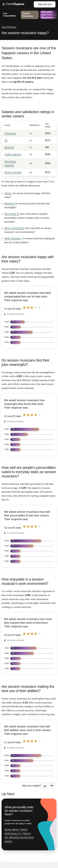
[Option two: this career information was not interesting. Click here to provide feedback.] (52, 786)
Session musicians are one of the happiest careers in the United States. (29, 53)
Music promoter (13, 172)
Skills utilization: (13, 238)
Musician (9, 147)
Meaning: (9, 204)
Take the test (45, 4)
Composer (10, 133)
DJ (6, 140)
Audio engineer (13, 154)
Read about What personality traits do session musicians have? (19, 836)
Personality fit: (12, 214)
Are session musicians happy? (25, 33)
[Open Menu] (18, 4)
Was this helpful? (32, 786)
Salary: (8, 193)
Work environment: (14, 228)
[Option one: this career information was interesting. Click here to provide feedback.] (45, 786)
